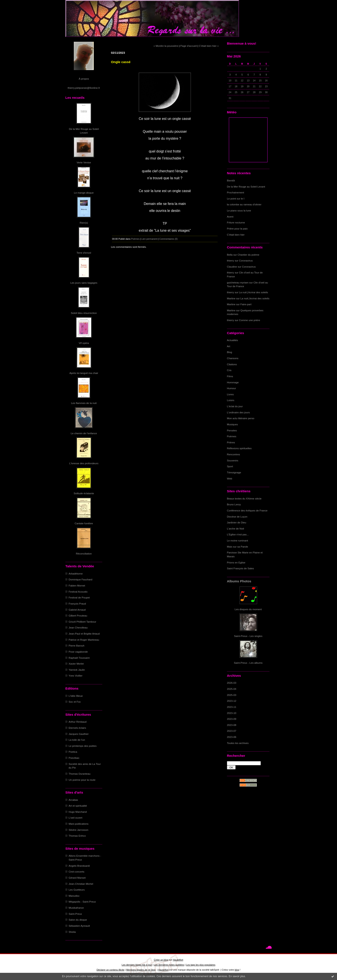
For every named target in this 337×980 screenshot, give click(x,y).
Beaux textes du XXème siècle (244, 498)
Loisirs (231, 400)
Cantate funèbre (84, 523)
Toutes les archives (238, 743)
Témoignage (234, 472)
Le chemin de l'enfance (84, 433)
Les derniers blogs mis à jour (137, 965)
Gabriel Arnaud (77, 610)
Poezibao (74, 758)
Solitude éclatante (84, 493)
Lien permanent (149, 239)
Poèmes (232, 436)
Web (230, 478)
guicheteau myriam (238, 282)
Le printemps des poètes (83, 746)
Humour (231, 388)
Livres (230, 394)
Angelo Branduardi (79, 866)
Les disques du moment (248, 609)
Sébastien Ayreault (79, 926)
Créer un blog (161, 960)
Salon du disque (78, 920)
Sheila (72, 932)
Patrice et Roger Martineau (84, 640)
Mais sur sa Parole (237, 547)
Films (230, 376)
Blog (230, 352)
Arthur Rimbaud (78, 722)
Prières (231, 442)
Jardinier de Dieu (237, 522)
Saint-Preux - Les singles (248, 636)
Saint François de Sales (240, 568)
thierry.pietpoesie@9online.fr (84, 88)
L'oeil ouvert (75, 818)
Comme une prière (250, 320)
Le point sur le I (236, 199)
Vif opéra (84, 343)
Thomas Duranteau (80, 774)
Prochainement (235, 192)
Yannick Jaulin (77, 670)
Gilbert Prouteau (78, 616)
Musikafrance (76, 908)
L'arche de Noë (235, 529)
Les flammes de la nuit (84, 403)
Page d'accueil (188, 46)
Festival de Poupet (79, 597)
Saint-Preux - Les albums (248, 663)
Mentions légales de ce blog (141, 970)
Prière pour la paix (237, 229)
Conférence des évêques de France (247, 510)
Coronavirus (246, 260)
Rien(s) (84, 223)
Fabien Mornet (77, 585)
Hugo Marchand (78, 812)
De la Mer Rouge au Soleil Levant (246, 187)
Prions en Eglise (236, 562)
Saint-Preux (75, 914)
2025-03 (232, 695)
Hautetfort (178, 960)
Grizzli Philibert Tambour (82, 622)
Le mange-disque (84, 193)
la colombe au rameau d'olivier (244, 204)
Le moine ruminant (237, 540)
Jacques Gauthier (79, 734)
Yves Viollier (76, 676)
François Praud (77, 604)
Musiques (232, 424)
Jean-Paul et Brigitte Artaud (84, 634)
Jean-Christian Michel (81, 884)
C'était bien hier (236, 235)
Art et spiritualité (78, 806)
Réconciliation (84, 554)
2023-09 (232, 719)
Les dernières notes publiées (169, 965)
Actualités (232, 340)
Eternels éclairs (77, 728)
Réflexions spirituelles (239, 448)
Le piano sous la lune (239, 210)
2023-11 (232, 707)
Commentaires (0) (168, 239)
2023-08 (232, 725)
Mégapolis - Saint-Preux (82, 902)
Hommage (233, 382)
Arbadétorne (76, 574)
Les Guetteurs (77, 890)
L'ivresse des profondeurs (84, 463)
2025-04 (232, 689)
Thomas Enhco (77, 836)
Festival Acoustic (78, 592)
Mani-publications (78, 824)
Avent (230, 217)
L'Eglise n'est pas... (238, 534)
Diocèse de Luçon (237, 517)
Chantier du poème (248, 255)
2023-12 (232, 701)
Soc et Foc (75, 702)
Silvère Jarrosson (78, 830)
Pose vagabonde (78, 652)
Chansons (233, 358)
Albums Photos (239, 581)
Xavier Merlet (76, 664)
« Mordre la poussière (166, 46)
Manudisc (74, 896)
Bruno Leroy (234, 504)
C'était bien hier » (209, 46)
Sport (230, 466)
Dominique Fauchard (80, 579)
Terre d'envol (84, 253)
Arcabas (73, 800)
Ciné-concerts (77, 872)
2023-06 (232, 737)
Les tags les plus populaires (201, 965)
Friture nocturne (236, 222)
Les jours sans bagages (84, 283)
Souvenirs (233, 460)
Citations (232, 364)
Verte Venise (84, 162)
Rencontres (233, 454)
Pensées (232, 430)
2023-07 (232, 731)
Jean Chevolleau (78, 627)
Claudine (232, 267)
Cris (229, 370)
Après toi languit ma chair (84, 373)
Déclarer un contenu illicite (111, 970)
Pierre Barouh (77, 646)
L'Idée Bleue (76, 696)
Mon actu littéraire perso (241, 418)
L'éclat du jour (235, 406)
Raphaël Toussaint (79, 658)
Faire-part (246, 304)
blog (237, 970)
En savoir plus (237, 976)
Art (229, 346)
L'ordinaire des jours (238, 412)
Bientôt (231, 180)
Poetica (73, 752)
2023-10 (232, 713)
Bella (230, 255)
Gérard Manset (77, 878)
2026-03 (232, 683)
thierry (230, 260)
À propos (84, 79)
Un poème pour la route (82, 780)
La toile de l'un (77, 740)
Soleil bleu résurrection (84, 313)
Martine (231, 298)
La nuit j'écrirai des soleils (254, 292)
